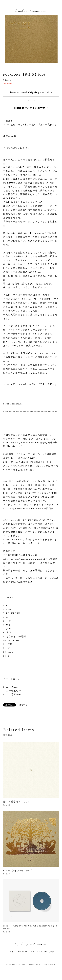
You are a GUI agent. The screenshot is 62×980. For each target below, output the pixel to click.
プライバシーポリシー (17, 952)
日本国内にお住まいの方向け (31, 108)
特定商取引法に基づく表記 (43, 952)
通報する (23, 705)
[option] (31, 36)
